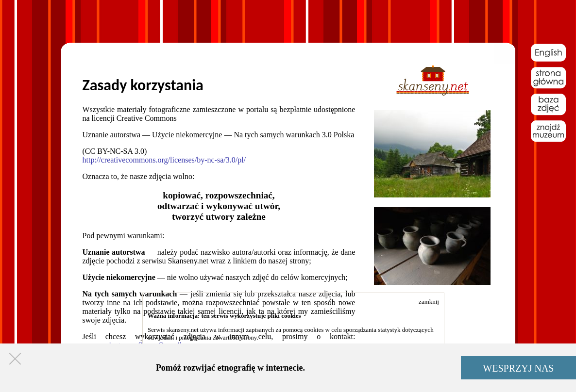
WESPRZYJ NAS (518, 368)
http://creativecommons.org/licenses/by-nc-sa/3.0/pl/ (164, 160)
